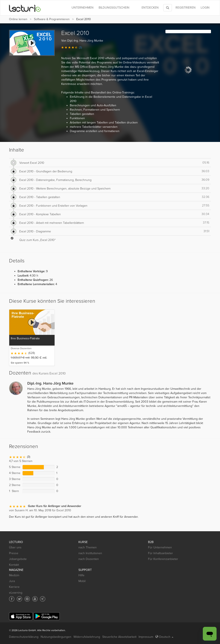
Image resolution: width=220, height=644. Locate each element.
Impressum (146, 637)
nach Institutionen (90, 553)
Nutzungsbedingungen (56, 637)
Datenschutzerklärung (24, 637)
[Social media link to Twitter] (19, 599)
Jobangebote (18, 559)
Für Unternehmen (160, 547)
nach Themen (88, 547)
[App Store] (21, 616)
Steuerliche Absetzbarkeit (119, 637)
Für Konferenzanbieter (163, 559)
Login (205, 8)
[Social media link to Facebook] (12, 599)
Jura (12, 581)
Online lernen (18, 19)
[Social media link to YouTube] (35, 599)
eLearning (16, 593)
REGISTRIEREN (186, 8)
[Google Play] (47, 616)
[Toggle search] (168, 8)
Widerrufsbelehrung (87, 637)
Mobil (82, 581)
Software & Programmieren (52, 19)
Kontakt (14, 565)
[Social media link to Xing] (43, 599)
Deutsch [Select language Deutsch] (164, 637)
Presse (14, 553)
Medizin (14, 575)
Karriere (14, 587)
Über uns (15, 547)
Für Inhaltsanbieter (160, 553)
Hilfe (81, 575)
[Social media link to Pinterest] (27, 599)
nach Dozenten (89, 559)
